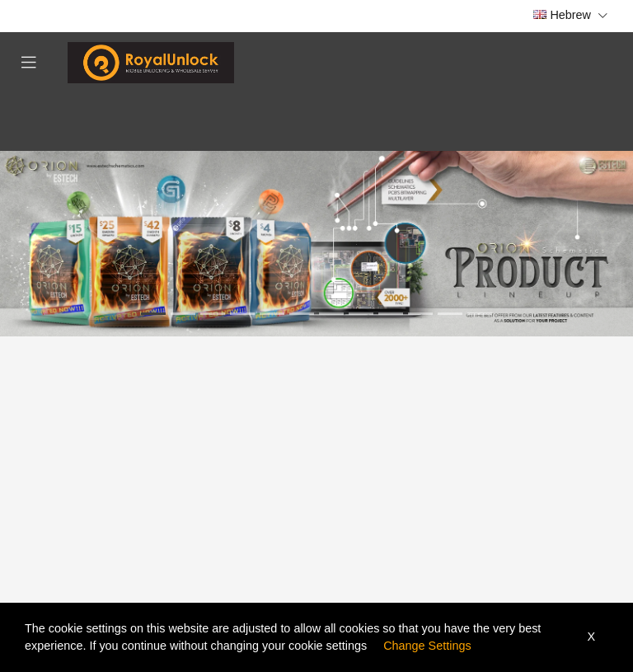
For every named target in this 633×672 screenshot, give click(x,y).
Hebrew (570, 15)
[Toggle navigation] (29, 63)
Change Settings (427, 646)
